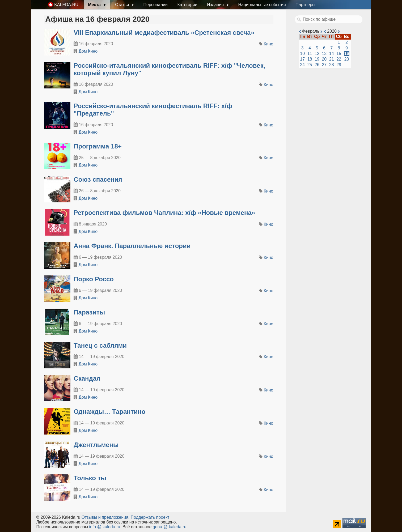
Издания (216, 5)
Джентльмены (96, 445)
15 (339, 54)
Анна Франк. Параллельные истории (132, 246)
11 (310, 54)
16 (347, 54)
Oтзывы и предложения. (106, 517)
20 (324, 59)
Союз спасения (98, 179)
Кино (269, 44)
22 (339, 59)
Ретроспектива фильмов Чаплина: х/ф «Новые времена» (164, 213)
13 (324, 54)
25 (310, 65)
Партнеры (305, 5)
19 (317, 59)
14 (332, 54)
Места (95, 5)
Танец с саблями (100, 345)
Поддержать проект (150, 517)
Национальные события (262, 5)
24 (302, 65)
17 (302, 59)
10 (302, 54)
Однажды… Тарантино (109, 412)
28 (332, 65)
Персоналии (156, 5)
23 (347, 59)
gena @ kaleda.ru (170, 527)
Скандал (87, 378)
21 (332, 59)
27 (324, 65)
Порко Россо (94, 279)
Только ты (90, 478)
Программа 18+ (98, 146)
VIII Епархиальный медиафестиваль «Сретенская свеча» (164, 33)
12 (317, 54)
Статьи (122, 5)
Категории (187, 5)
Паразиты (89, 312)
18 (310, 59)
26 (317, 65)
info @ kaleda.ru (105, 527)
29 (339, 65)
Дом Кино (88, 51)
